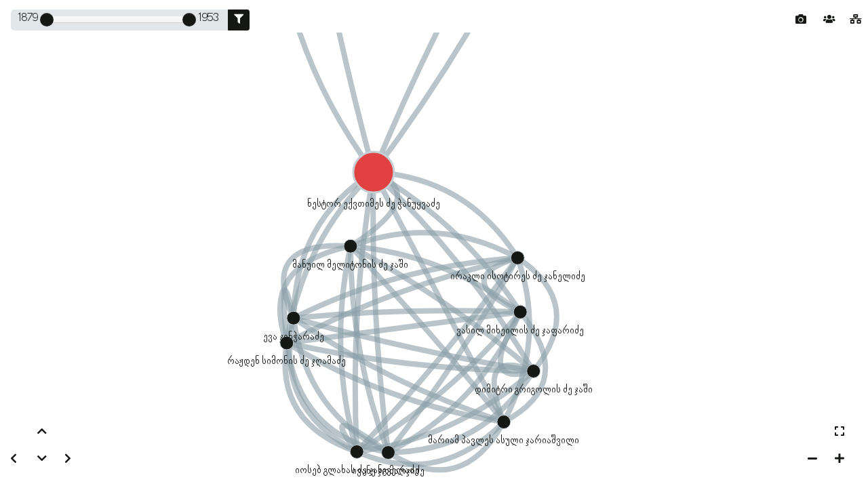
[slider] (47, 20)
